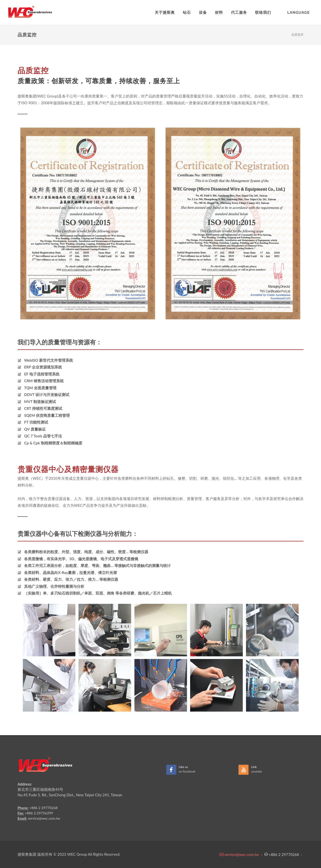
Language (298, 13)
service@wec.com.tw (44, 818)
